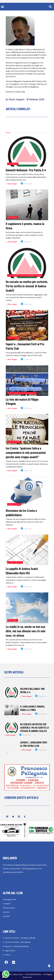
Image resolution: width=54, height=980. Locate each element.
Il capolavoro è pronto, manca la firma (33, 708)
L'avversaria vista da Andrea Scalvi (25, 275)
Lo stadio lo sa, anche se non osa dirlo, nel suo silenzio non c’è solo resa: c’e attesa (26, 631)
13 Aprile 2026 (26, 184)
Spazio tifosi (14, 442)
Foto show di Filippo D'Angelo (22, 393)
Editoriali (13, 217)
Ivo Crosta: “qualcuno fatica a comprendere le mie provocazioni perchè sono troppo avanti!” (26, 453)
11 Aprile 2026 (26, 359)
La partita (13, 164)
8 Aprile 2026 (26, 408)
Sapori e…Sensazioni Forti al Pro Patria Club (34, 744)
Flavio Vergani (12, 184)
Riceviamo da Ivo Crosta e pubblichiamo (21, 513)
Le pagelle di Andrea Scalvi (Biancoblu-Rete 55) (22, 571)
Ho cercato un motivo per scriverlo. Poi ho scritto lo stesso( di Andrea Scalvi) (27, 286)
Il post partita (15, 562)
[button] (2, 7)
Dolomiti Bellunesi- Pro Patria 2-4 (26, 170)
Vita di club (14, 338)
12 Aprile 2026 (26, 304)
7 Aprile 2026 (26, 529)
